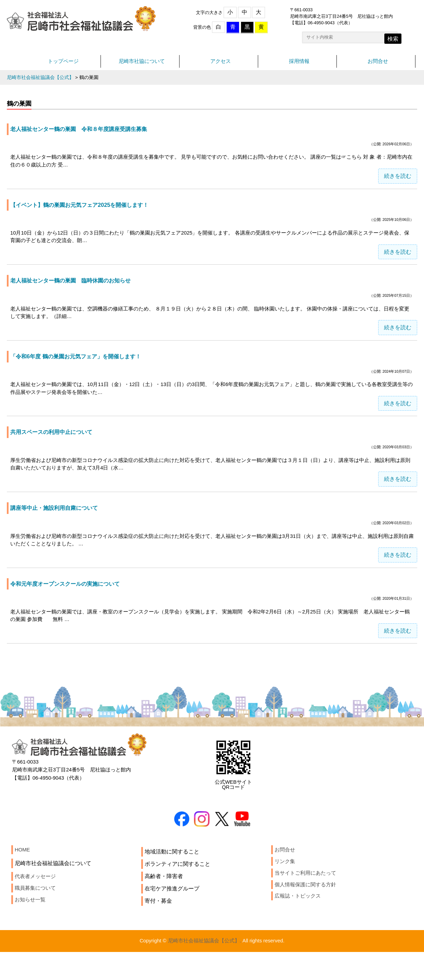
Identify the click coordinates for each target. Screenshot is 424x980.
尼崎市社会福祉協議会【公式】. (204, 969)
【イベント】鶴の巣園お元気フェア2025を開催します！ (88, 212)
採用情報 (299, 64)
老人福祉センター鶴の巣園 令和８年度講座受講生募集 (87, 134)
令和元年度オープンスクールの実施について (72, 603)
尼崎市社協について (142, 64)
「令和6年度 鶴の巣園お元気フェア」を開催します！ (84, 368)
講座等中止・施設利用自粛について (59, 525)
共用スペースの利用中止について (56, 447)
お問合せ (378, 64)
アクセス (221, 64)
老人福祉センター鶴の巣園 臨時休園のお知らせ (78, 290)
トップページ (63, 64)
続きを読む (398, 183)
